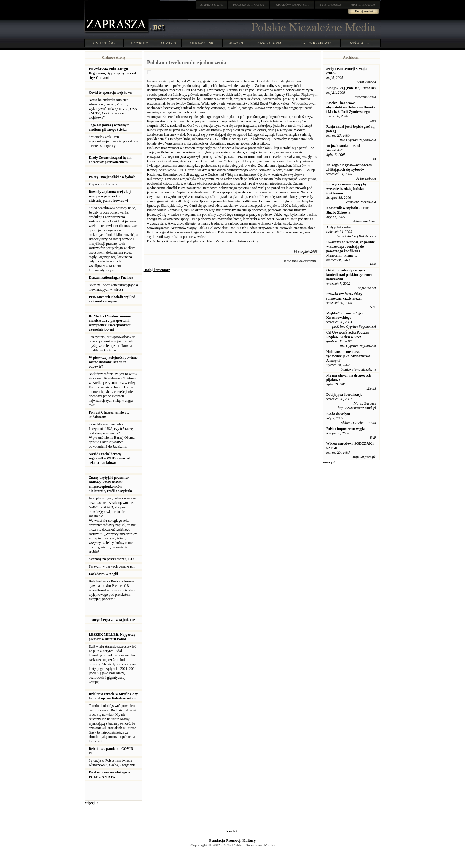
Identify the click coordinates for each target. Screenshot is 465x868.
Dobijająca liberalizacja (344, 395)
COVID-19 (168, 43)
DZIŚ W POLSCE (360, 43)
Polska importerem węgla (345, 429)
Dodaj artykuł (364, 11)
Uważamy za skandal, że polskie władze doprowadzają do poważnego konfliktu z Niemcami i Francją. (351, 249)
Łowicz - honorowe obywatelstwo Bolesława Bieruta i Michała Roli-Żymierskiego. (351, 107)
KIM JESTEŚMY (104, 43)
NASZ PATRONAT (270, 43)
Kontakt (233, 831)
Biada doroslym (338, 414)
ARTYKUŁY (139, 43)
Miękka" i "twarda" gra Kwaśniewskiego (345, 315)
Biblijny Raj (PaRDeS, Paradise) (351, 88)
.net (212, 4)
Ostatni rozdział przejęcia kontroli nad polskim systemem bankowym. (350, 275)
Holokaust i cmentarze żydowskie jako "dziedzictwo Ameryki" (348, 356)
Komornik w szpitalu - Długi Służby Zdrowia (348, 210)
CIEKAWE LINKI (202, 43)
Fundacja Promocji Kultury (232, 840)
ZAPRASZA (249, 4)
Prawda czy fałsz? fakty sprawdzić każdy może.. (344, 296)
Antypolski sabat (339, 227)
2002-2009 (236, 43)
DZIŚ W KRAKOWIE (316, 43)
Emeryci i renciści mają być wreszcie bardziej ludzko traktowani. (347, 189)
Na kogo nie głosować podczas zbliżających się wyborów (349, 167)
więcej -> (92, 803)
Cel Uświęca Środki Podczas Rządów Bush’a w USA (348, 335)
